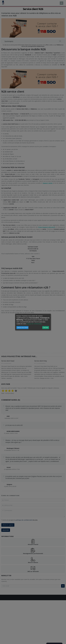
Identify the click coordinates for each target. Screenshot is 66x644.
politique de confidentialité (34, 324)
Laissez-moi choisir (22, 327)
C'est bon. (46, 327)
